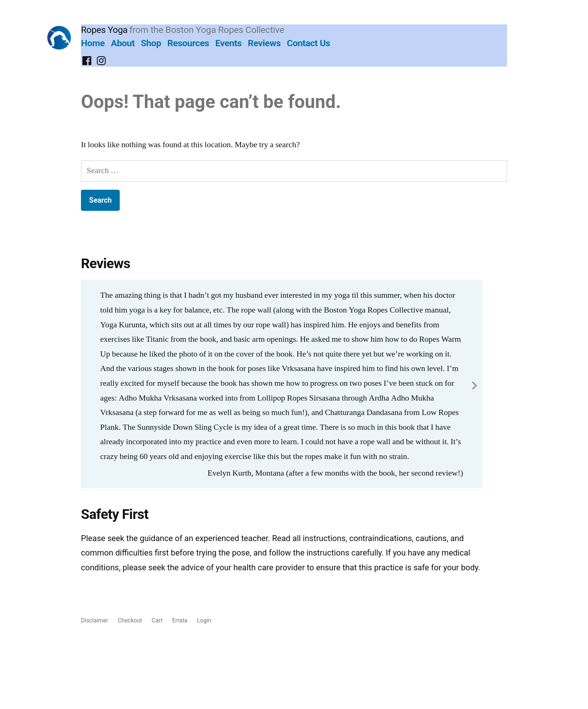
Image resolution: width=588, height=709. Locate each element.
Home (93, 43)
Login (204, 620)
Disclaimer (95, 620)
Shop (151, 43)
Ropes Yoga (104, 30)
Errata (180, 620)
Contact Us (308, 43)
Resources (188, 43)
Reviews (264, 43)
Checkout (130, 620)
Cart (157, 620)
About (123, 43)
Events (228, 43)
